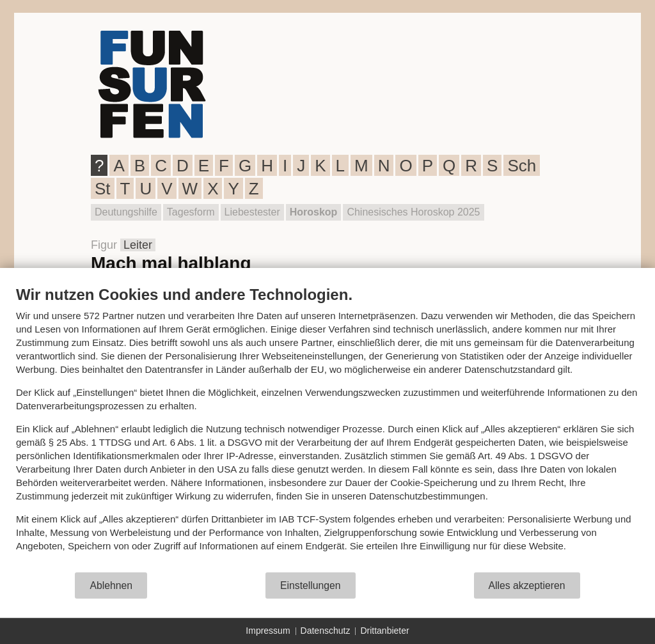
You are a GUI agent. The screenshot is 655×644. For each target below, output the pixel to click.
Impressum (268, 631)
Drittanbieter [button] (384, 631)
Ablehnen (111, 585)
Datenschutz (326, 631)
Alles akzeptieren (527, 585)
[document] (327, 428)
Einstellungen (311, 585)
